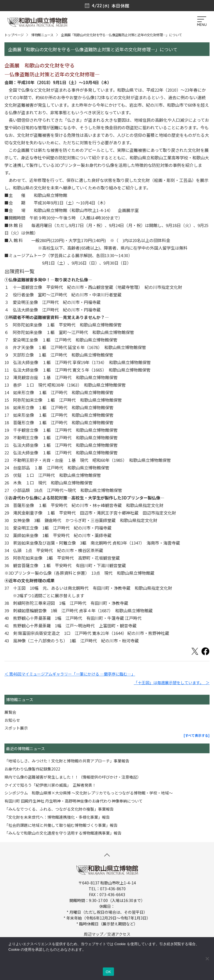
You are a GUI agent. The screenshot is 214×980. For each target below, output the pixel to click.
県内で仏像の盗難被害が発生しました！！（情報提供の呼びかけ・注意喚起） (73, 777)
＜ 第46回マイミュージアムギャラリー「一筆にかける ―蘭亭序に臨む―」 (70, 674)
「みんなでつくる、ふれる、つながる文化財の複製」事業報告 (59, 809)
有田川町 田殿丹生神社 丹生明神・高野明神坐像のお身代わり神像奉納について (74, 801)
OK (108, 972)
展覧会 (10, 712)
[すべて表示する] (197, 735)
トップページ (14, 35)
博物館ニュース (42, 35)
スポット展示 (16, 728)
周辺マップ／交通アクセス (107, 934)
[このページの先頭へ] (107, 855)
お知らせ (12, 720)
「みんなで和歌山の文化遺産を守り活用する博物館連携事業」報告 (63, 833)
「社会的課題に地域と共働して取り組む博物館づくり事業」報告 (61, 825)
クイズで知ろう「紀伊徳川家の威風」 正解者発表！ (50, 785)
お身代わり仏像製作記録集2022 (32, 769)
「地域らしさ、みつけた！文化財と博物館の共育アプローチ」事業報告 (67, 761)
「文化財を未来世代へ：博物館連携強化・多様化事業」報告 (57, 817)
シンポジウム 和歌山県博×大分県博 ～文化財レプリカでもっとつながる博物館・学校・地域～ (89, 793)
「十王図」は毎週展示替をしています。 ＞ (172, 682)
